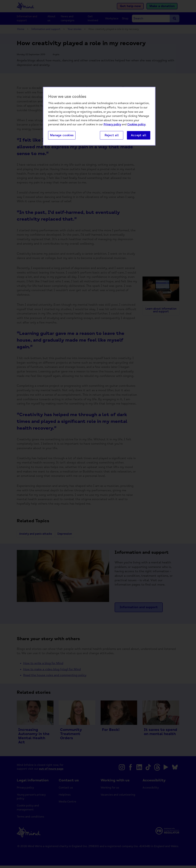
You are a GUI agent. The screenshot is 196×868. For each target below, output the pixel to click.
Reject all (112, 135)
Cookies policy (136, 124)
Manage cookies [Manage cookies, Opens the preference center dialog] (62, 135)
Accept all (139, 135)
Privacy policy (112, 124)
